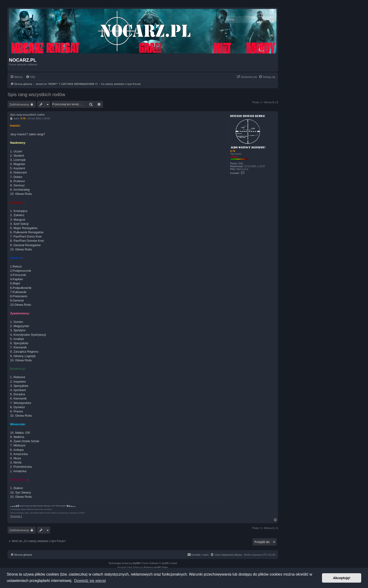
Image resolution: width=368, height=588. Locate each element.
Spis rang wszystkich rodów (36, 94)
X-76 (233, 151)
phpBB (136, 563)
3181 (241, 164)
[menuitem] (31, 77)
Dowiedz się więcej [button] (90, 581)
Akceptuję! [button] (342, 578)
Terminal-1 (16, 516)
